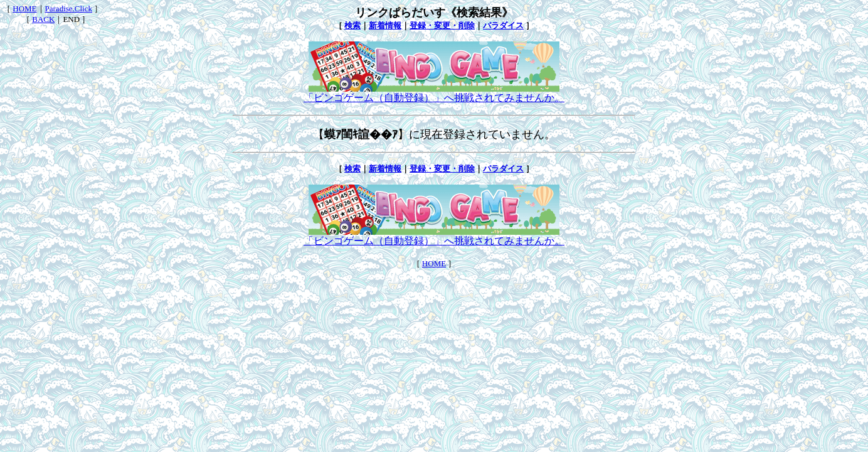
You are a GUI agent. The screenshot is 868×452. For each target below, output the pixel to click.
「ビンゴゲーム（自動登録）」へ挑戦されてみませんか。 (434, 93)
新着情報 (385, 25)
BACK (43, 19)
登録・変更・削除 (442, 25)
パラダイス (503, 25)
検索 (352, 25)
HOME (24, 8)
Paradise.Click (69, 8)
